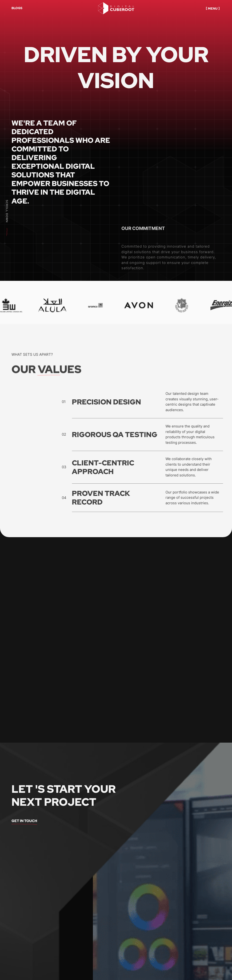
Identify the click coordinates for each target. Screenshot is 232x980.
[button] (213, 8)
